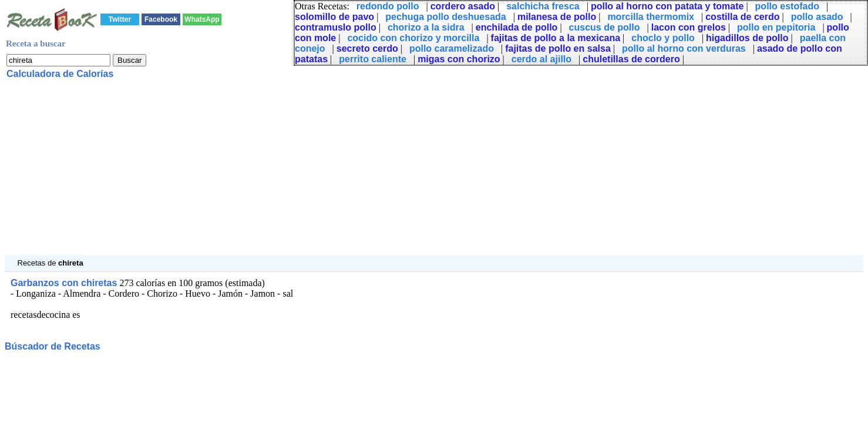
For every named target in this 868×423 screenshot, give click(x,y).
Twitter (120, 19)
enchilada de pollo (517, 27)
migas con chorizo (459, 59)
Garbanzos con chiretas (64, 283)
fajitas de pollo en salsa (558, 48)
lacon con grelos (689, 27)
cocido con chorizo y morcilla (413, 38)
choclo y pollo (663, 38)
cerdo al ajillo (541, 59)
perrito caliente (373, 59)
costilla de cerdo (742, 17)
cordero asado (463, 6)
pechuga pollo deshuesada (445, 17)
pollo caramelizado (452, 48)
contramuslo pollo (336, 27)
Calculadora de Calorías (60, 74)
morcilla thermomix (651, 17)
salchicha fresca (543, 6)
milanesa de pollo (557, 17)
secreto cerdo (367, 48)
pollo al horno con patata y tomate (667, 6)
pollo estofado (787, 6)
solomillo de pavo (334, 17)
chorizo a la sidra (426, 27)
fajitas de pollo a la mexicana (556, 38)
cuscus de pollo (605, 27)
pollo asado (817, 17)
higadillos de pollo (747, 38)
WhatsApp (202, 19)
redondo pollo (388, 6)
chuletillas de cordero (631, 59)
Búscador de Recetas (53, 346)
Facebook (161, 19)
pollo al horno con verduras (684, 48)
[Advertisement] (357, 173)
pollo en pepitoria (776, 27)
